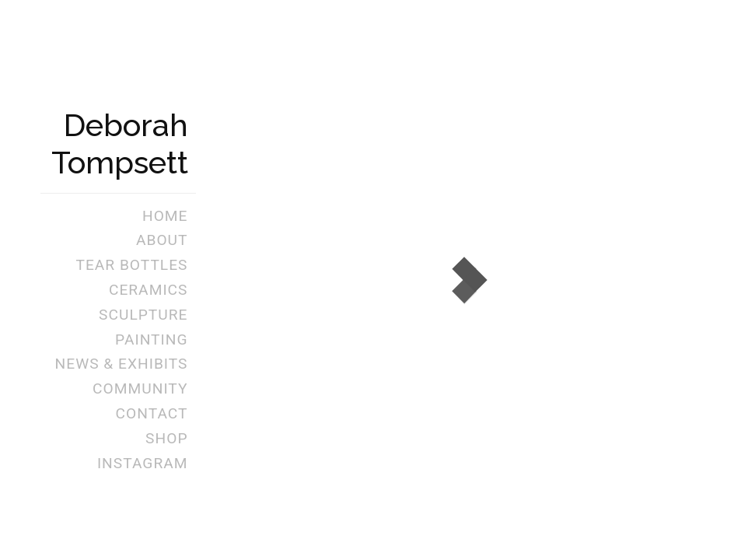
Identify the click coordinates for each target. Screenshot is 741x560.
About (162, 240)
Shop (166, 438)
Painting (151, 339)
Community (140, 388)
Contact (152, 413)
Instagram (143, 463)
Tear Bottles (131, 265)
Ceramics (149, 290)
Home (165, 216)
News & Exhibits (122, 364)
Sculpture (143, 315)
